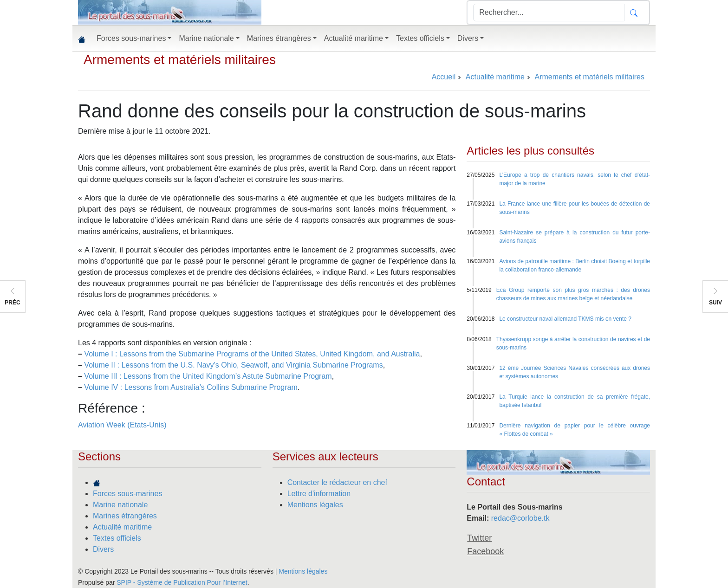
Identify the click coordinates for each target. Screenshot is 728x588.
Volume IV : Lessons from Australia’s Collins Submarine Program (191, 387)
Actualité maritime (122, 527)
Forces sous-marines (127, 494)
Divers (103, 549)
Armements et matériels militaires (180, 60)
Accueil (444, 77)
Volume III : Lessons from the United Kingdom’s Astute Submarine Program (208, 376)
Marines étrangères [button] (279, 38)
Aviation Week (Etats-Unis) (122, 425)
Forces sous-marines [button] (131, 38)
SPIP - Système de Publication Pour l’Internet (182, 582)
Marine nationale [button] (206, 38)
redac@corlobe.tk (520, 518)
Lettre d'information (319, 494)
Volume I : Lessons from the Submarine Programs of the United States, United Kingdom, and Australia (252, 354)
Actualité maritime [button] (354, 38)
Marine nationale (120, 505)
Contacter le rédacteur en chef (337, 482)
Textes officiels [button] (420, 38)
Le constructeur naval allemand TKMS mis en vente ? (565, 319)
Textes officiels (117, 538)
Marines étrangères (125, 516)
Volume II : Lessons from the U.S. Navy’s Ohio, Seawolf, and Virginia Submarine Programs (233, 365)
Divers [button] (468, 38)
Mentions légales (315, 505)
